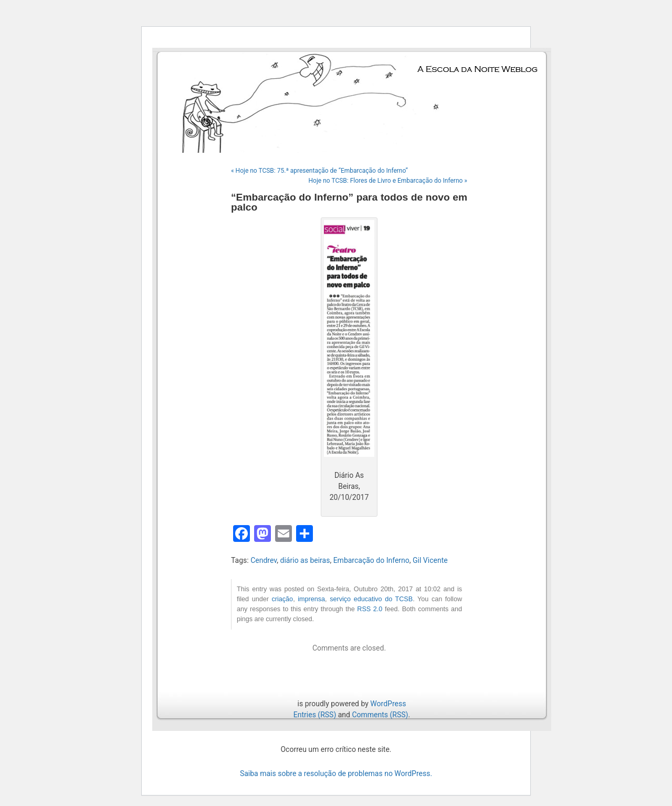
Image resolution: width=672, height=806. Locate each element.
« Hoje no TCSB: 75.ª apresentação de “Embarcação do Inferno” (319, 171)
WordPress (388, 704)
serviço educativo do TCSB (371, 599)
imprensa (311, 599)
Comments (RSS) (380, 715)
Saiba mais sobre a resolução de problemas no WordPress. (336, 773)
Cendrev (264, 560)
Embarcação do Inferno (371, 560)
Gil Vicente (430, 560)
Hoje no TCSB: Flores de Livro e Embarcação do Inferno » (388, 181)
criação (283, 599)
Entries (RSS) (315, 715)
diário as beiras (305, 560)
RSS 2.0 (370, 609)
